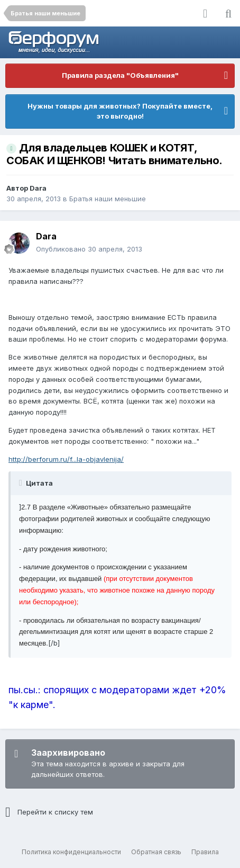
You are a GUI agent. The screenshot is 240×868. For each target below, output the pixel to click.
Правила (205, 852)
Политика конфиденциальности (71, 852)
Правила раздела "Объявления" (120, 75)
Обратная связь (156, 852)
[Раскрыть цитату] (22, 483)
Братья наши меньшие (108, 199)
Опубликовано (89, 249)
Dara (38, 188)
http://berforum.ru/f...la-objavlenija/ (66, 459)
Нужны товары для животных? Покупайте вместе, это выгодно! (120, 111)
